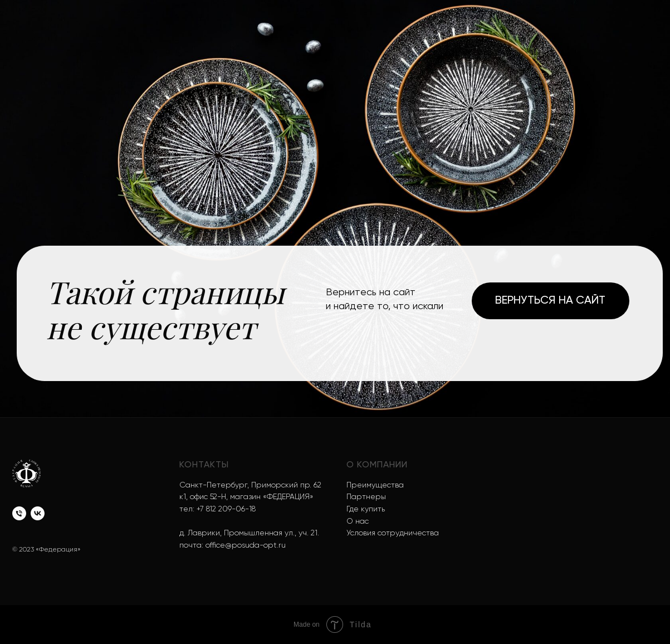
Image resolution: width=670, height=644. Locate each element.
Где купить (366, 509)
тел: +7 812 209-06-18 (217, 509)
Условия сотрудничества (393, 533)
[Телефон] (19, 513)
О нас (358, 521)
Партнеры (366, 497)
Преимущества (375, 485)
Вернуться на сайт (550, 301)
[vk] (38, 513)
